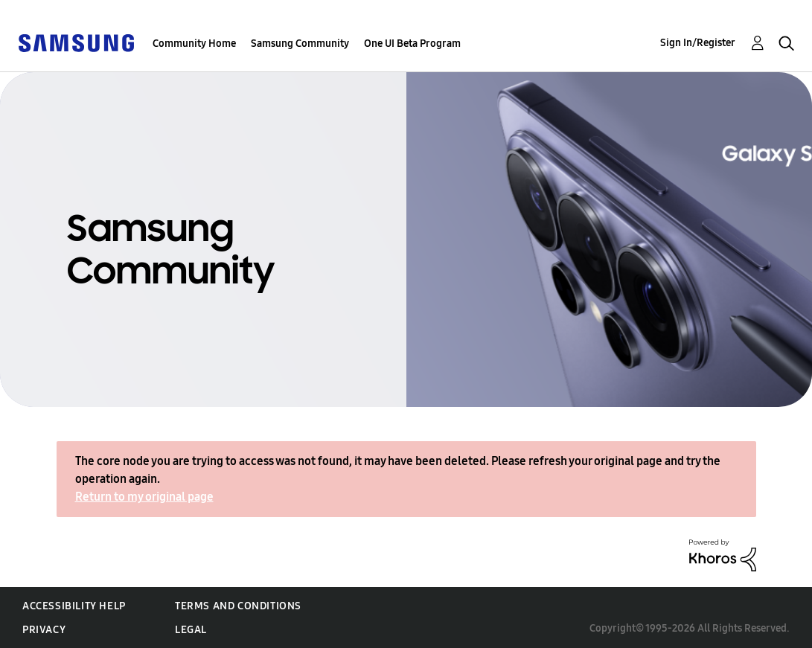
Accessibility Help (74, 606)
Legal (191, 630)
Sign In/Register (698, 43)
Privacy (44, 630)
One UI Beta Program (412, 44)
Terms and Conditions (238, 606)
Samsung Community (300, 44)
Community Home (194, 44)
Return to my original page (144, 497)
